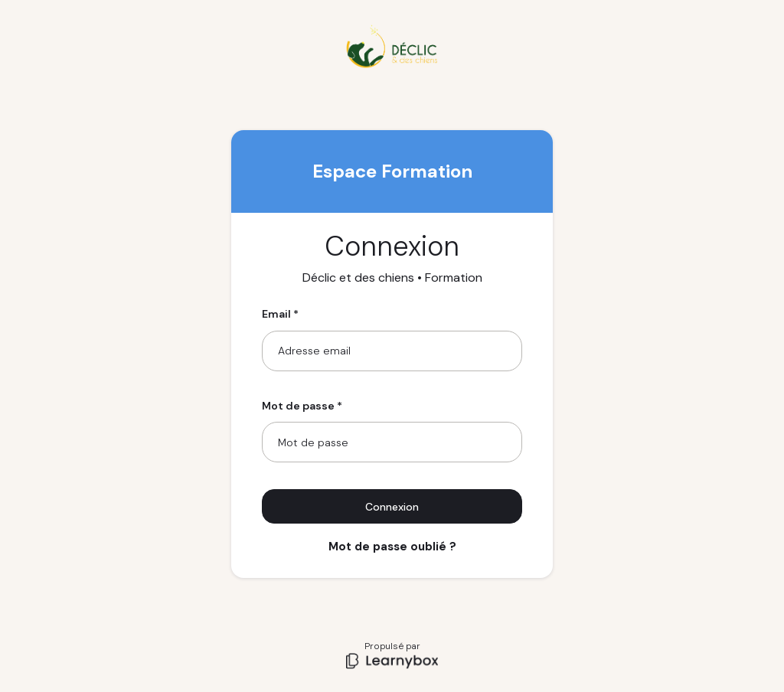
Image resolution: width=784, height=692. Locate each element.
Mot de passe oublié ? (392, 547)
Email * (280, 314)
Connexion (392, 507)
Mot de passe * (302, 406)
